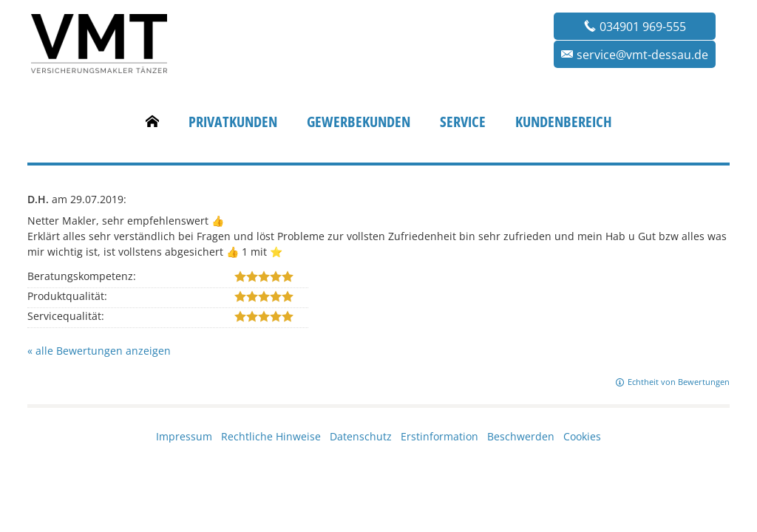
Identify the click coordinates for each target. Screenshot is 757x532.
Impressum (184, 436)
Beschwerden (521, 436)
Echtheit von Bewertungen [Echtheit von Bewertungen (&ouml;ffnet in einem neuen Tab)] (679, 382)
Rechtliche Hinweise (271, 436)
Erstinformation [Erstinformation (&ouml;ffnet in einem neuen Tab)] (439, 436)
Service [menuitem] (463, 122)
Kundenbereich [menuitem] (564, 122)
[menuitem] (152, 122)
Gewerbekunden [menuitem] (359, 122)
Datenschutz (361, 436)
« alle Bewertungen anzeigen (99, 351)
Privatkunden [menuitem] (233, 122)
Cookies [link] (582, 436)
